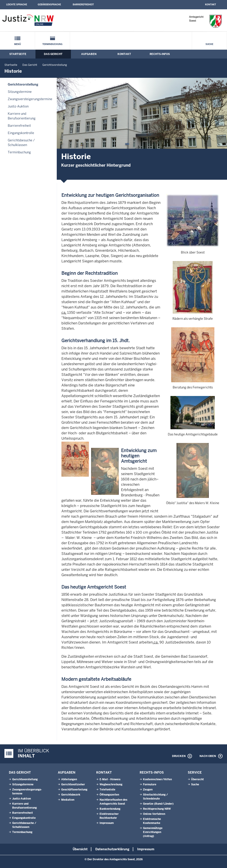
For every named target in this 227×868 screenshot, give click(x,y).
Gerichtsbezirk (71, 795)
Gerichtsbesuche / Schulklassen (21, 143)
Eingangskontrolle (21, 133)
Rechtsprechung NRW (157, 809)
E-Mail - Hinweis (110, 779)
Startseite (18, 54)
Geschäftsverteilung (74, 790)
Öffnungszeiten (109, 795)
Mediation (68, 800)
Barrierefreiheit (83, 5)
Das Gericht (53, 54)
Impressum (107, 823)
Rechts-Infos (160, 54)
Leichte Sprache (17, 5)
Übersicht (197, 779)
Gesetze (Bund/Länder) (158, 804)
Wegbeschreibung (111, 784)
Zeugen (148, 790)
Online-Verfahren (154, 814)
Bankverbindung (110, 809)
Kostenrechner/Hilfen (157, 779)
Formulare (150, 784)
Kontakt (210, 5)
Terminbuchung (52, 44)
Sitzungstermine (20, 92)
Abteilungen (69, 779)
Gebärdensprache (49, 5)
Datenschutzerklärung (112, 849)
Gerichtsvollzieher (73, 784)
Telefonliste (107, 790)
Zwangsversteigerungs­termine (30, 99)
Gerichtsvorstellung (55, 65)
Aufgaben (89, 54)
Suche (209, 44)
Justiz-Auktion (18, 106)
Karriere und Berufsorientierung (22, 116)
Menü (18, 44)
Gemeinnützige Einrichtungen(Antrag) (153, 832)
